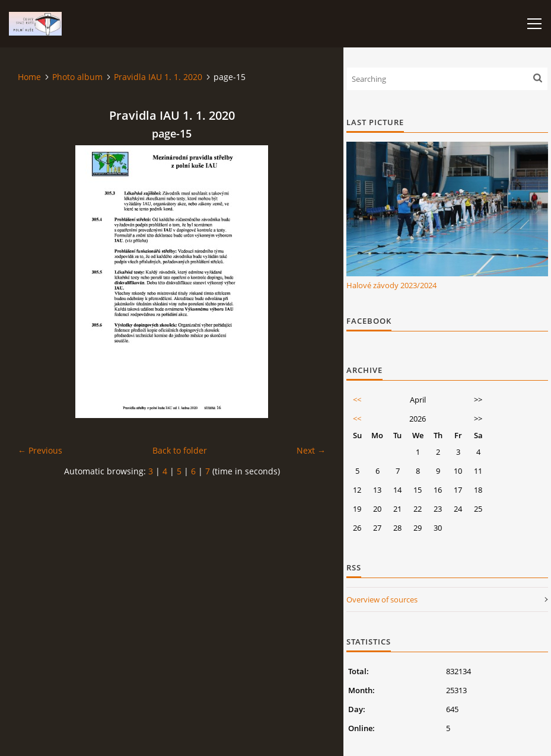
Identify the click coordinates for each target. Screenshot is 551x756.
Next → (311, 450)
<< (357, 400)
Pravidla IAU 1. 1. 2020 (158, 77)
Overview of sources (382, 599)
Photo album (77, 77)
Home (29, 77)
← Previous (40, 450)
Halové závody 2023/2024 (391, 285)
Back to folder (180, 450)
